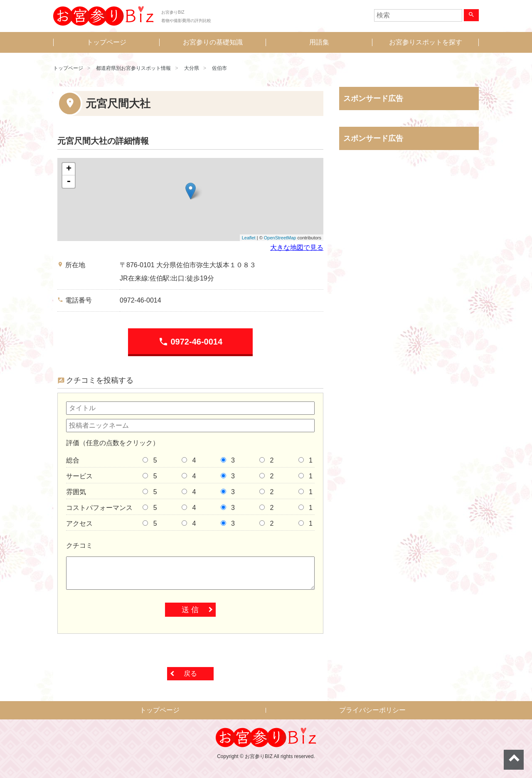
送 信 (190, 610)
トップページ (106, 42)
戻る (190, 673)
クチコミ (79, 545)
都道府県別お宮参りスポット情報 (133, 68)
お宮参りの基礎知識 (213, 42)
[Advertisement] (409, 243)
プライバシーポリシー (372, 710)
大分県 (192, 68)
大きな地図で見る (297, 247)
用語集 (319, 42)
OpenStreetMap (280, 238)
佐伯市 (219, 68)
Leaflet (249, 238)
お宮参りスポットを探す (426, 42)
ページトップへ (514, 760)
